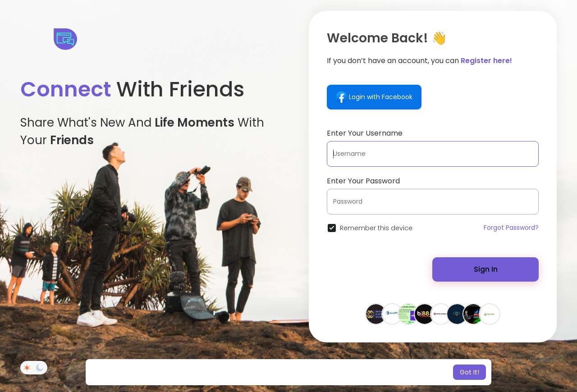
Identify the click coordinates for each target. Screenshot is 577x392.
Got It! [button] (469, 372)
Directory (543, 360)
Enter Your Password (363, 181)
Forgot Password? (511, 228)
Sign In (486, 269)
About (516, 360)
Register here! (486, 61)
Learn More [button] (364, 372)
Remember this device (376, 228)
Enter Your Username (365, 133)
